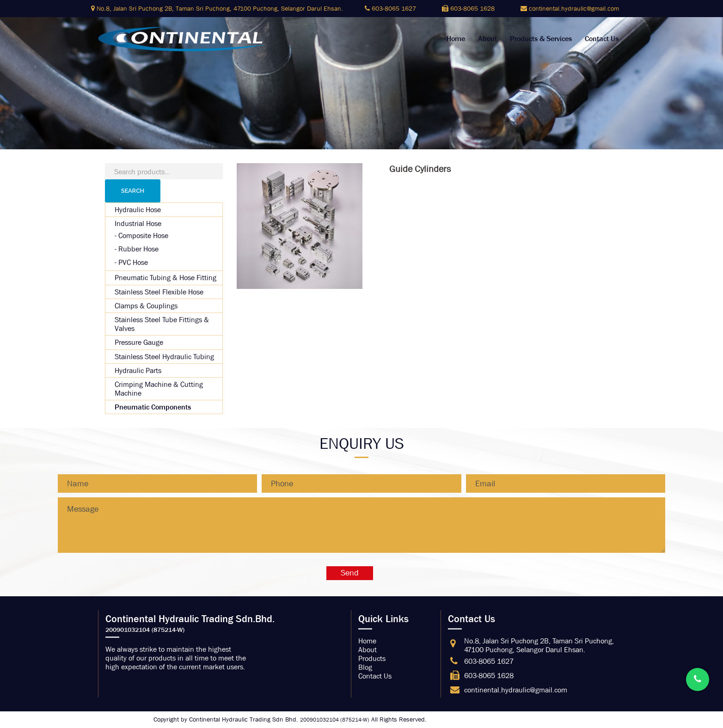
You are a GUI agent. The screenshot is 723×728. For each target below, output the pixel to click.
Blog (365, 667)
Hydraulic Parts (138, 370)
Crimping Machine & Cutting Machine (159, 389)
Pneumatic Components (153, 407)
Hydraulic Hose (138, 210)
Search (133, 191)
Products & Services (541, 39)
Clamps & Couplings (146, 306)
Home (456, 39)
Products (372, 658)
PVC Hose (133, 262)
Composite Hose (143, 236)
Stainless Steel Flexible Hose (159, 292)
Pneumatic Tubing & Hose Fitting (165, 278)
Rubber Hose (138, 249)
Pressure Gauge (139, 342)
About (487, 39)
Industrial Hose (138, 223)
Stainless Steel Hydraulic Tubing (164, 357)
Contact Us (602, 39)
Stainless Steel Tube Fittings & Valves (162, 324)
